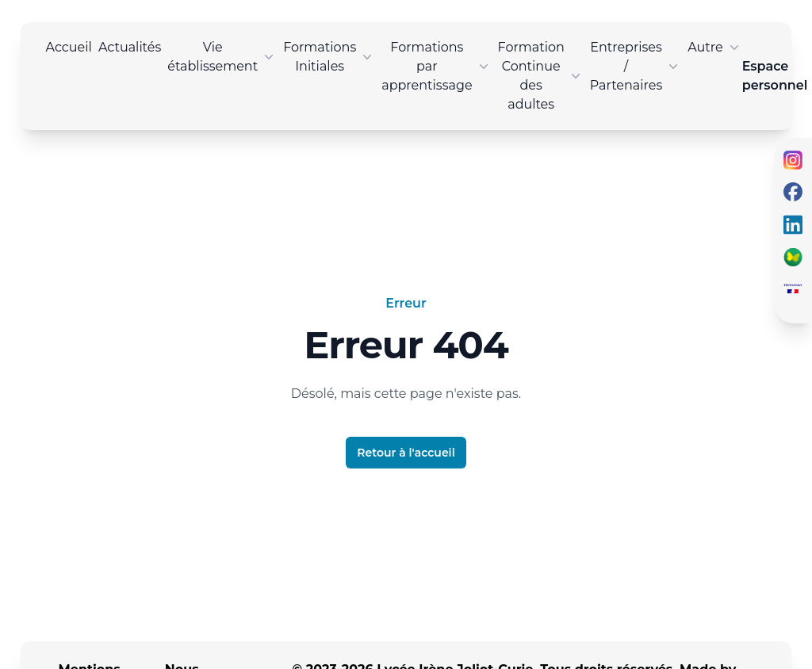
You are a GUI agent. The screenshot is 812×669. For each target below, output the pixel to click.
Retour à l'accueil (406, 453)
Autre (714, 48)
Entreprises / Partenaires (636, 66)
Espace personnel (775, 76)
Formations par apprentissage (436, 66)
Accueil (69, 47)
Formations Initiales (329, 57)
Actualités (130, 47)
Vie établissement (222, 57)
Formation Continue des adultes (541, 76)
